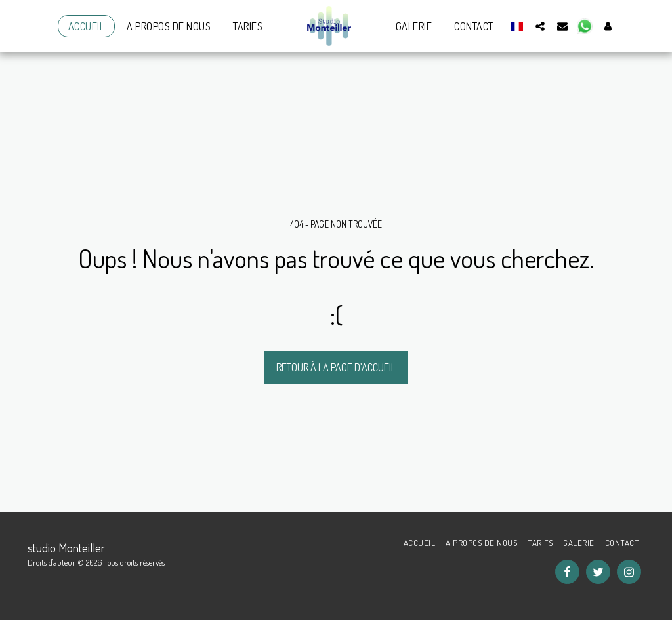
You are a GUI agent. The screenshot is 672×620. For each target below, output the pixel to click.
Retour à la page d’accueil (336, 367)
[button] (540, 26)
